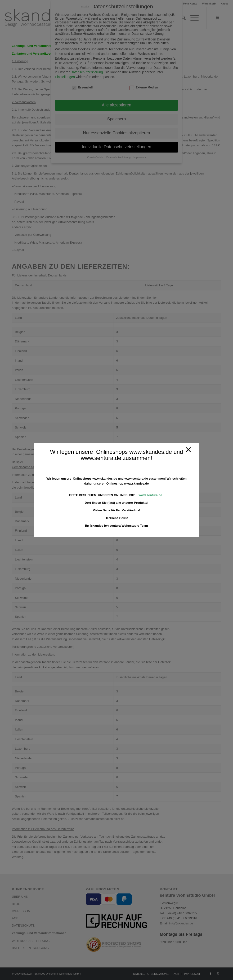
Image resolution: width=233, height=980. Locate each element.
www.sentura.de (150, 495)
